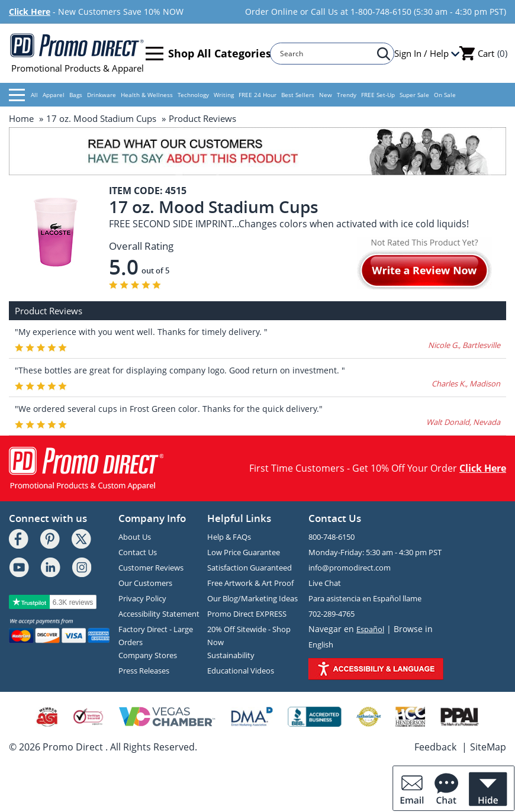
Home (21, 118)
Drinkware (102, 95)
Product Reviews (202, 118)
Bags (76, 95)
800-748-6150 (331, 537)
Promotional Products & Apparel (77, 53)
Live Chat (325, 583)
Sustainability (231, 655)
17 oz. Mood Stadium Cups (101, 118)
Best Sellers (298, 95)
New (326, 95)
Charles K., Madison (466, 384)
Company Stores (148, 655)
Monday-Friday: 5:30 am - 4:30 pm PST (375, 552)
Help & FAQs (229, 537)
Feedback (435, 747)
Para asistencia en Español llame (365, 598)
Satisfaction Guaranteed (250, 568)
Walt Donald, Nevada (463, 422)
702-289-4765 (331, 614)
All (23, 95)
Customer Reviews (151, 568)
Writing (224, 95)
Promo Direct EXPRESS (247, 614)
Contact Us (138, 552)
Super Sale (414, 95)
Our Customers (145, 583)
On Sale (445, 95)
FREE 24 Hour (257, 95)
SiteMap (488, 747)
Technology (193, 95)
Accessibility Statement (159, 614)
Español (370, 629)
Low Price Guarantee (244, 552)
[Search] (326, 54)
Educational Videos (241, 671)
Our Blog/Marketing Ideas (252, 598)
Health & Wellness (147, 95)
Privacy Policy (142, 598)
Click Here (30, 12)
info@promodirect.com (350, 568)
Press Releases (144, 671)
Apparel (54, 95)
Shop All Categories (208, 54)
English (321, 645)
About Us (135, 537)
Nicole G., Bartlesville (464, 345)
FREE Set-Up (378, 95)
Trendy (347, 95)
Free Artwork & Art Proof (250, 583)
